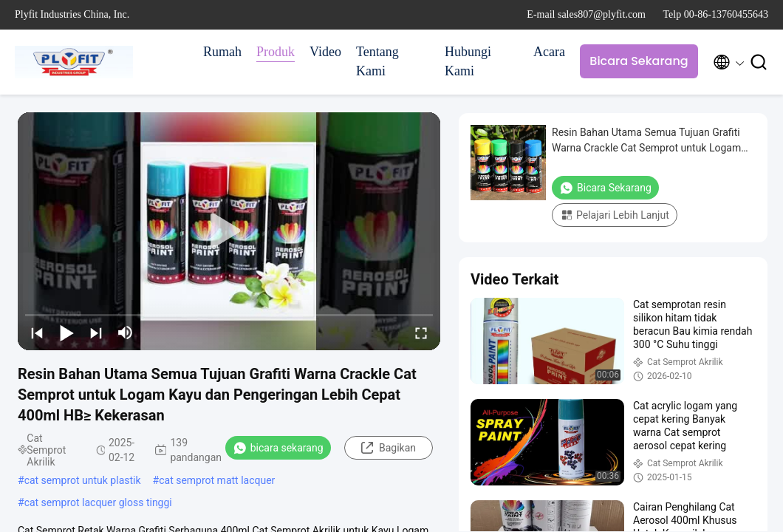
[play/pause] (66, 332)
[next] (96, 332)
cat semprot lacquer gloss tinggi (98, 502)
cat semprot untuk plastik (83, 480)
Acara (549, 52)
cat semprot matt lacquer (217, 480)
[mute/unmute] (126, 332)
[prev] (37, 332)
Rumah (222, 52)
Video (325, 52)
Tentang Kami (377, 61)
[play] (229, 231)
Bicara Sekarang (639, 61)
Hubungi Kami (468, 61)
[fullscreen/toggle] (421, 332)
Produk (276, 52)
